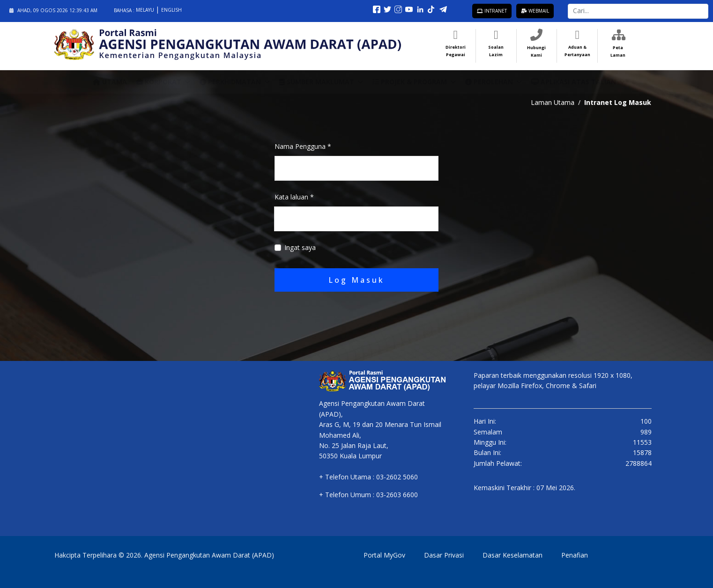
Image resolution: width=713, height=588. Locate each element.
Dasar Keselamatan (512, 555)
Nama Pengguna (303, 146)
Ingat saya (300, 247)
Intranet (492, 11)
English (171, 10)
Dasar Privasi (444, 555)
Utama (110, 82)
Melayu (146, 10)
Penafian (575, 555)
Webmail (535, 11)
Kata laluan (294, 197)
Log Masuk (356, 280)
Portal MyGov (384, 555)
